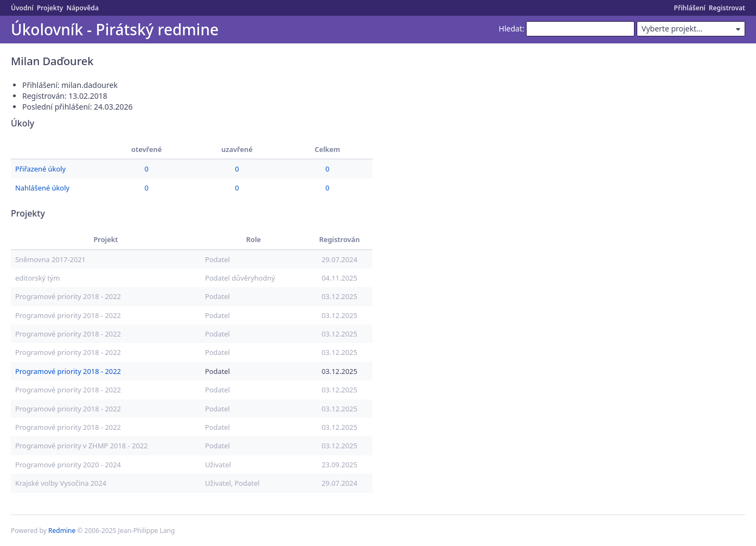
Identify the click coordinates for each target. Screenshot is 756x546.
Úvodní (22, 8)
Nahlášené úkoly (42, 188)
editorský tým (37, 278)
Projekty (50, 8)
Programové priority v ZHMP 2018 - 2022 (81, 446)
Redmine (62, 531)
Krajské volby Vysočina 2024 (61, 483)
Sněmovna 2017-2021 (50, 259)
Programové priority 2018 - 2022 (68, 296)
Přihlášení (690, 8)
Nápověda (82, 8)
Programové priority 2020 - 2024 (68, 465)
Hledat (511, 28)
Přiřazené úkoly (40, 169)
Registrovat (727, 8)
